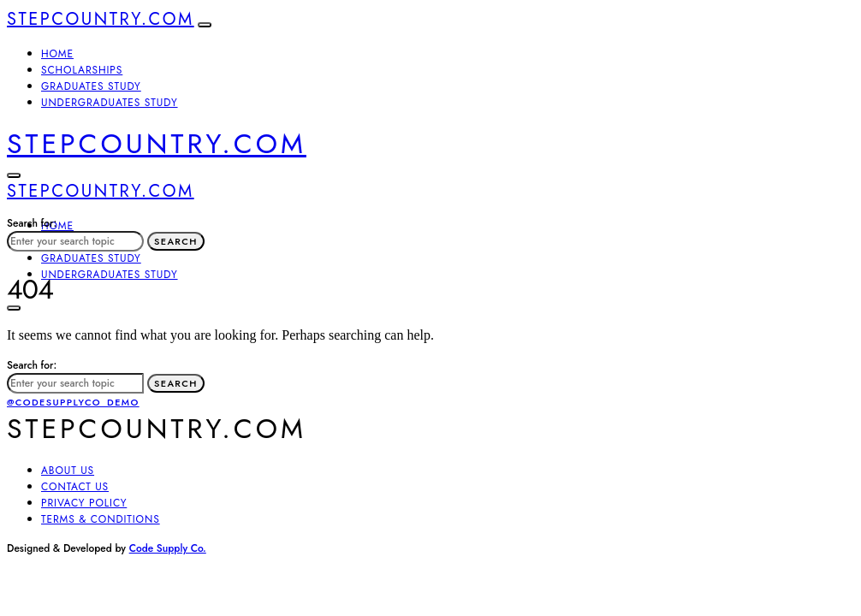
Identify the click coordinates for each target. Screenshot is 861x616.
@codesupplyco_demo (73, 402)
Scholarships (82, 70)
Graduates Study (91, 86)
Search (176, 241)
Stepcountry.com (101, 19)
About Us (68, 471)
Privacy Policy (84, 503)
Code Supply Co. (168, 548)
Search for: (32, 223)
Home (57, 54)
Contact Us (75, 487)
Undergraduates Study (110, 103)
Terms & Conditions (101, 519)
